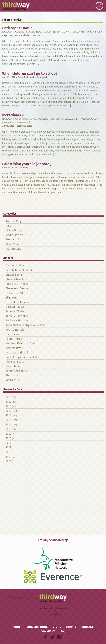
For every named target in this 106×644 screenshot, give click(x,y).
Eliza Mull (11, 298)
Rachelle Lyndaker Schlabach (33, 77)
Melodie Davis (14, 348)
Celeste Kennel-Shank (19, 270)
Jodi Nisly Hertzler (17, 320)
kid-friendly (45, 32)
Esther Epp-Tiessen (17, 302)
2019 (9, 402)
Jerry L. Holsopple (17, 316)
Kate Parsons (14, 334)
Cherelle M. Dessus (17, 284)
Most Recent (13, 249)
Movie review (79, 32)
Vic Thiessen (13, 380)
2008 (9, 452)
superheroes (23, 122)
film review (54, 119)
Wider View (12, 244)
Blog (8, 226)
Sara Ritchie (13, 366)
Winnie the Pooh (94, 32)
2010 (9, 443)
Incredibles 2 (67, 119)
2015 (9, 420)
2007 (9, 457)
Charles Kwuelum (16, 279)
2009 (9, 447)
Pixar (5, 122)
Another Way (13, 221)
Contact (87, 627)
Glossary (48, 631)
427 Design (58, 615)
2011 (9, 438)
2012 (9, 434)
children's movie (21, 119)
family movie (42, 119)
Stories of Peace (15, 239)
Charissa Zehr (14, 275)
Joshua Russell (15, 330)
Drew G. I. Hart (14, 293)
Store (57, 627)
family (32, 119)
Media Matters (58, 32)
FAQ (62, 631)
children (7, 32)
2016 (9, 415)
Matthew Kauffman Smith (21, 343)
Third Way (12, 375)
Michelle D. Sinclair (30, 35)
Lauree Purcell (14, 339)
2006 (9, 461)
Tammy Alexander (17, 371)
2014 (9, 424)
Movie (69, 32)
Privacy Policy (53, 612)
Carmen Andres (24, 126)
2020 (9, 397)
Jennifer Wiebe (15, 311)
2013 (9, 429)
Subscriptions (37, 627)
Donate (71, 627)
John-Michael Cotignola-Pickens (25, 325)
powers (12, 122)
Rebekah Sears (15, 362)
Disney (35, 32)
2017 (9, 411)
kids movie (79, 119)
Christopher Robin (22, 32)
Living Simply (14, 230)
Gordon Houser (15, 307)
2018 (9, 406)
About (17, 627)
